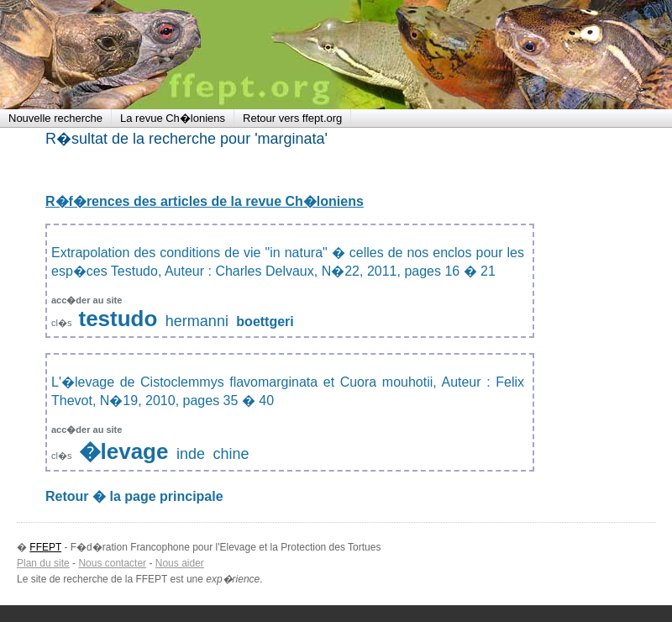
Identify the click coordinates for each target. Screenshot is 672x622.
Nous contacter (112, 563)
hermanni (197, 321)
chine (231, 454)
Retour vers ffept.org (292, 118)
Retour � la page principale (134, 496)
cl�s (63, 323)
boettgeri (265, 322)
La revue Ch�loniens (173, 118)
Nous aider (180, 563)
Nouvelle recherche (55, 118)
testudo (118, 319)
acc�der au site (87, 300)
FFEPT (109, 55)
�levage (124, 451)
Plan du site (43, 563)
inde (191, 454)
